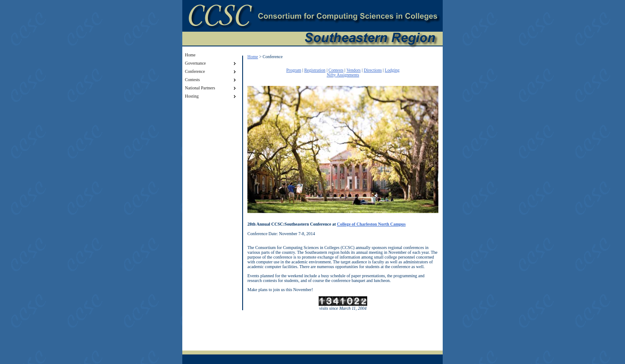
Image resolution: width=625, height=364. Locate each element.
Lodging (392, 70)
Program (293, 70)
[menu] (211, 75)
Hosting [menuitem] (211, 96)
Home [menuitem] (190, 55)
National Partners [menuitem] (211, 88)
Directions (373, 70)
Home (253, 57)
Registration (315, 70)
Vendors (354, 70)
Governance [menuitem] (211, 63)
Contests (336, 70)
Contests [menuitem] (211, 80)
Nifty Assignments (343, 75)
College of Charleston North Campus (371, 224)
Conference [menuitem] (211, 72)
